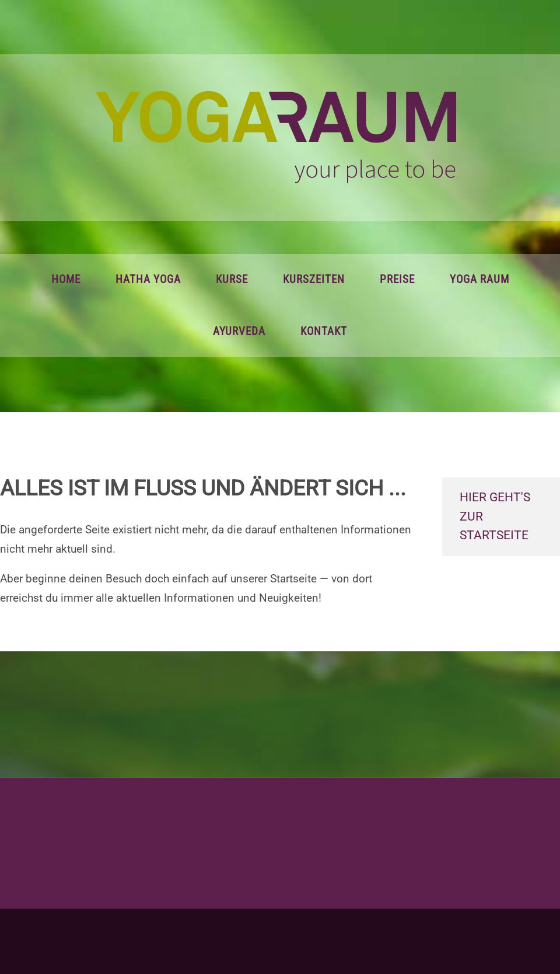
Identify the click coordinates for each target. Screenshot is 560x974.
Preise (397, 280)
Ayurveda (239, 331)
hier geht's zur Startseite (495, 516)
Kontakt (324, 331)
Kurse (232, 280)
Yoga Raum (480, 280)
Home (66, 280)
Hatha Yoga (148, 280)
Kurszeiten (314, 280)
